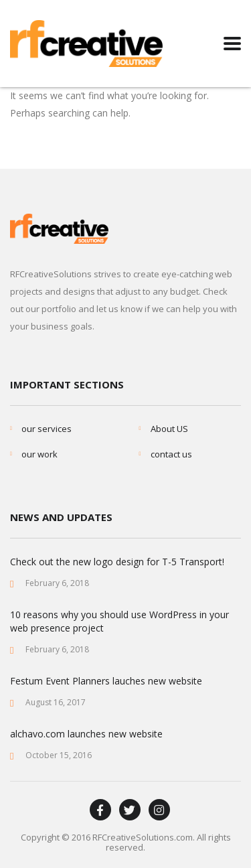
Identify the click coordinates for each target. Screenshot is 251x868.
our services (47, 429)
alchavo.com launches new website (86, 734)
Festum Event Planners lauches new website (106, 681)
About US (169, 429)
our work (39, 454)
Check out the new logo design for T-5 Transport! (117, 562)
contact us (171, 454)
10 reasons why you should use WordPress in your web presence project (119, 621)
